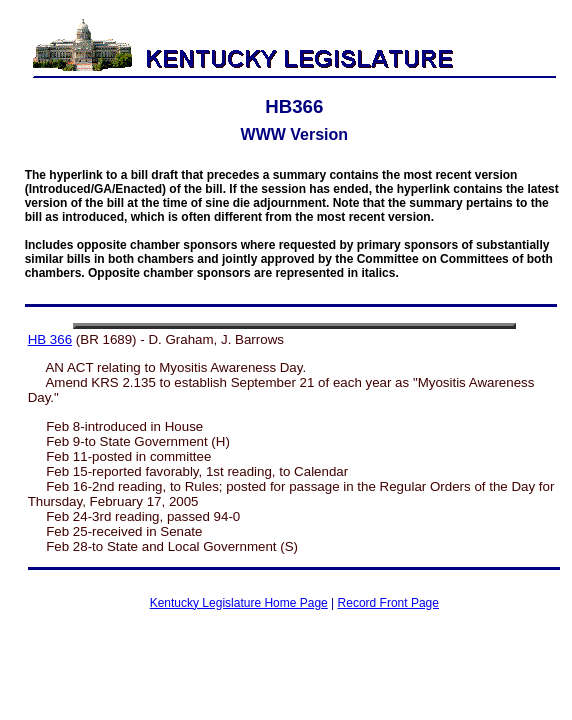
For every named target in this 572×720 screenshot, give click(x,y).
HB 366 (50, 339)
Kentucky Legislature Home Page (239, 603)
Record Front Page (388, 603)
